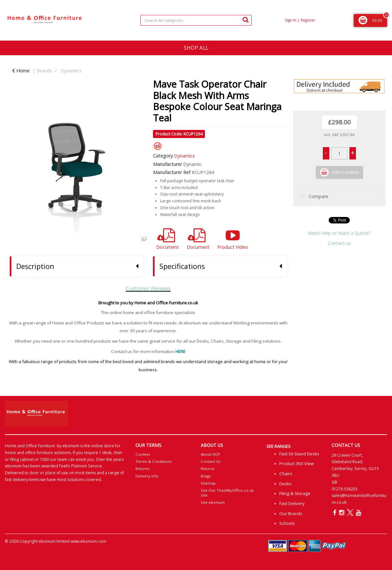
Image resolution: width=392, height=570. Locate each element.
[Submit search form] (246, 19)
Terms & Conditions (154, 461)
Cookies (143, 454)
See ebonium (213, 502)
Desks (285, 484)
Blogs (206, 476)
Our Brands (291, 513)
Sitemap (208, 483)
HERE (180, 351)
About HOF (210, 454)
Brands (44, 71)
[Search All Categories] (196, 20)
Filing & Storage (295, 493)
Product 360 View (297, 463)
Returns (142, 469)
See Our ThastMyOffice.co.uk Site (227, 493)
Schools (287, 523)
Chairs (286, 474)
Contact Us (211, 461)
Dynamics (71, 71)
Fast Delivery (292, 503)
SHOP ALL (196, 48)
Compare (313, 197)
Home (21, 71)
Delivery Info (147, 476)
